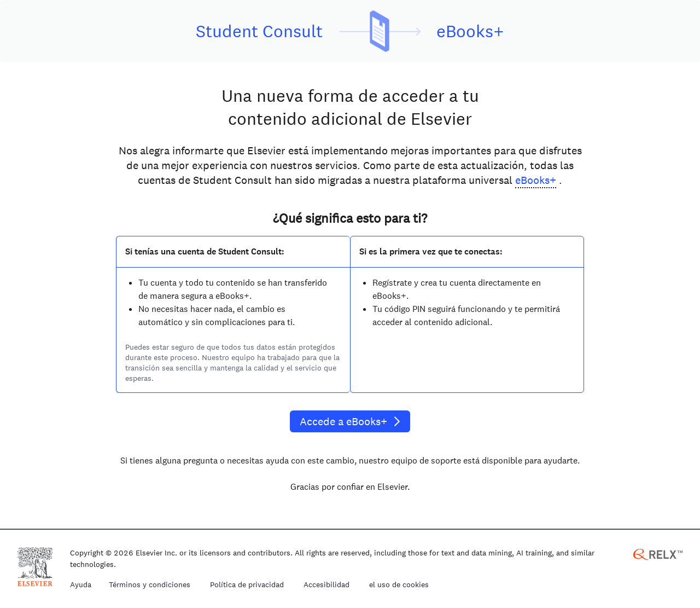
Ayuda (81, 585)
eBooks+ (536, 180)
